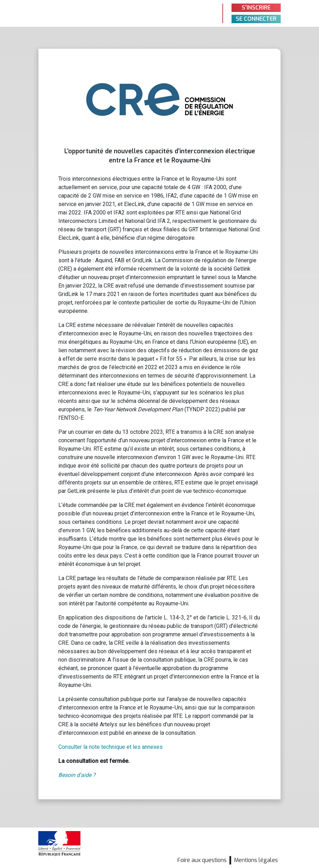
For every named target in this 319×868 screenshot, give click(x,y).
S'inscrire (256, 8)
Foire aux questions (202, 860)
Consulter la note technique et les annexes (110, 747)
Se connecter (256, 19)
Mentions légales (256, 860)
